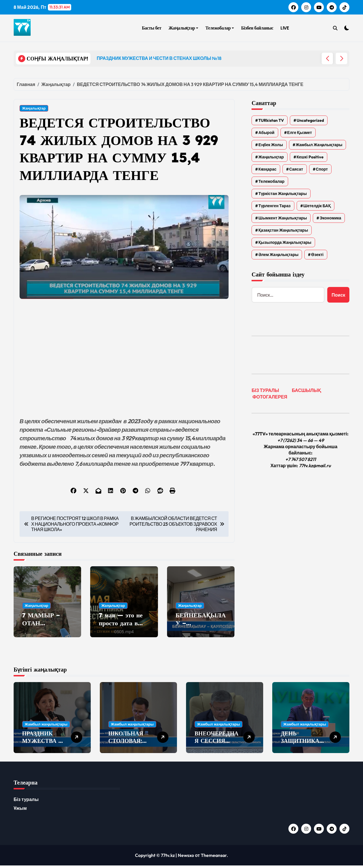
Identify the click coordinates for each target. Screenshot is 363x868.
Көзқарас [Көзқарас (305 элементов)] (267, 169)
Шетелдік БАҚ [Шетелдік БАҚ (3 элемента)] (317, 206)
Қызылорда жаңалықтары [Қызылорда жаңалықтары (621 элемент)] (285, 242)
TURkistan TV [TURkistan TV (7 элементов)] (271, 120)
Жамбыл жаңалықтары (46, 727)
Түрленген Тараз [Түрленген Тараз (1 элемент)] (274, 206)
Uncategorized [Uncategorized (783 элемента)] (310, 120)
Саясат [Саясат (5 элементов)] (296, 169)
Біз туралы (26, 802)
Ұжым (20, 811)
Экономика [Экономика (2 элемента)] (330, 218)
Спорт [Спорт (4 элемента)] (322, 169)
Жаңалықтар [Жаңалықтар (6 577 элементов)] (271, 157)
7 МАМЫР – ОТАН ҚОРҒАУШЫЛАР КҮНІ (46, 631)
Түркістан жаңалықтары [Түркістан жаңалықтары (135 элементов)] (282, 194)
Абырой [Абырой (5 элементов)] (266, 133)
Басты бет (151, 28)
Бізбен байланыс (257, 28)
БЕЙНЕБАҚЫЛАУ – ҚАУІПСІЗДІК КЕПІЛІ (201, 631)
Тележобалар (220, 28)
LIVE (285, 28)
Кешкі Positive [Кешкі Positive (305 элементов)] (310, 157)
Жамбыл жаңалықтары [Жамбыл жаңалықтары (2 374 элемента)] (319, 145)
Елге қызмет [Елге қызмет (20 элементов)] (300, 133)
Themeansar (214, 858)
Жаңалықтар (183, 28)
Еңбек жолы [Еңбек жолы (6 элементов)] (271, 145)
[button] (341, 58)
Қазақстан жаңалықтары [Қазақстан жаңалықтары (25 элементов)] (283, 230)
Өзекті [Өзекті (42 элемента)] (317, 255)
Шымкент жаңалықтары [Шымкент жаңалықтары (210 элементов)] (283, 218)
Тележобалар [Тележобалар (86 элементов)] (271, 181)
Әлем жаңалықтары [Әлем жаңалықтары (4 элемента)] (278, 255)
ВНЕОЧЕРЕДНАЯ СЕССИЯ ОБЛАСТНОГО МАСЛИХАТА (217, 747)
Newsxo (186, 858)
